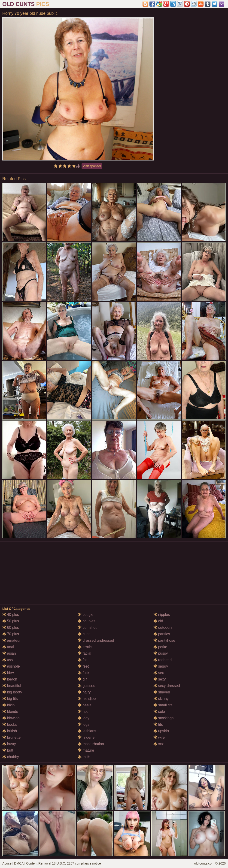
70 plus (11, 634)
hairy (84, 692)
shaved (162, 692)
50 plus (11, 621)
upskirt (161, 731)
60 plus (11, 628)
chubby (11, 757)
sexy (160, 679)
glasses (87, 686)
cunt (84, 634)
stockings (163, 718)
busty (9, 744)
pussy (161, 653)
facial (85, 653)
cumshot (87, 628)
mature (86, 750)
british (10, 731)
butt (8, 750)
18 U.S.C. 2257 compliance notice (76, 863)
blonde (10, 712)
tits (158, 724)
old (158, 621)
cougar (86, 615)
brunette (11, 737)
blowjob (11, 718)
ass (8, 660)
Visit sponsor (92, 166)
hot (83, 712)
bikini (9, 705)
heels (85, 705)
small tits (163, 705)
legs (84, 724)
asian (9, 653)
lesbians (87, 731)
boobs (10, 724)
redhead (163, 660)
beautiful (12, 686)
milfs (84, 757)
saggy (161, 666)
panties (162, 634)
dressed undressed (96, 640)
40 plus (11, 615)
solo (159, 712)
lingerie (86, 737)
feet (83, 666)
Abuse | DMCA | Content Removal (27, 863)
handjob (87, 699)
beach (10, 679)
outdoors (163, 628)
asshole (11, 666)
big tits (10, 699)
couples (87, 621)
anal (8, 647)
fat (82, 660)
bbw (8, 673)
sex (159, 673)
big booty (12, 692)
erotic (85, 647)
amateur (11, 640)
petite (160, 647)
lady (84, 718)
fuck (84, 673)
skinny (161, 699)
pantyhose (164, 640)
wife (159, 737)
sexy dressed (167, 686)
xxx (158, 744)
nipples (162, 615)
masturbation (91, 744)
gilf (83, 679)
